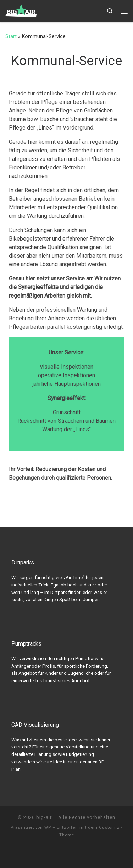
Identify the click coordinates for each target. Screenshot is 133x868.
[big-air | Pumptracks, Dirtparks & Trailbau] (21, 10)
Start (11, 36)
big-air (44, 817)
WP (48, 828)
